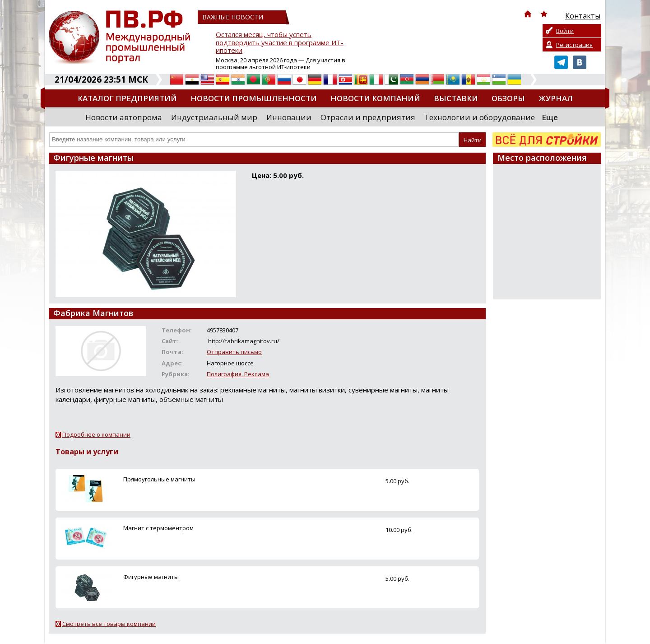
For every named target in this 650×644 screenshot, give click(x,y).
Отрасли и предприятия (368, 117)
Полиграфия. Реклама (238, 374)
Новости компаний (375, 98)
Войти (565, 31)
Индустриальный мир (214, 117)
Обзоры (508, 98)
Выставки (456, 98)
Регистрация (574, 45)
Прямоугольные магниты (159, 479)
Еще (550, 117)
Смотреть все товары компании (109, 624)
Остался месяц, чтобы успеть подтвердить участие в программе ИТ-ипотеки (280, 43)
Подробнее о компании (96, 434)
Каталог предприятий (127, 98)
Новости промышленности (254, 98)
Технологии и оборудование (480, 117)
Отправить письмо (234, 352)
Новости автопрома (124, 117)
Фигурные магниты (151, 577)
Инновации (289, 117)
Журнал (556, 98)
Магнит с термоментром (158, 528)
